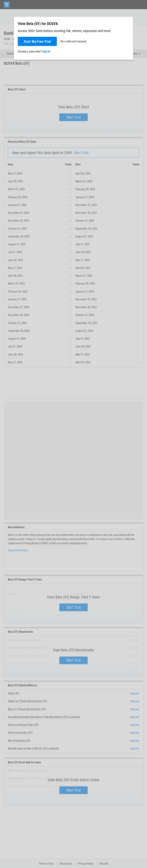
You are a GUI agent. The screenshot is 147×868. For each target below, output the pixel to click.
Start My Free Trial (37, 41)
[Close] (128, 23)
